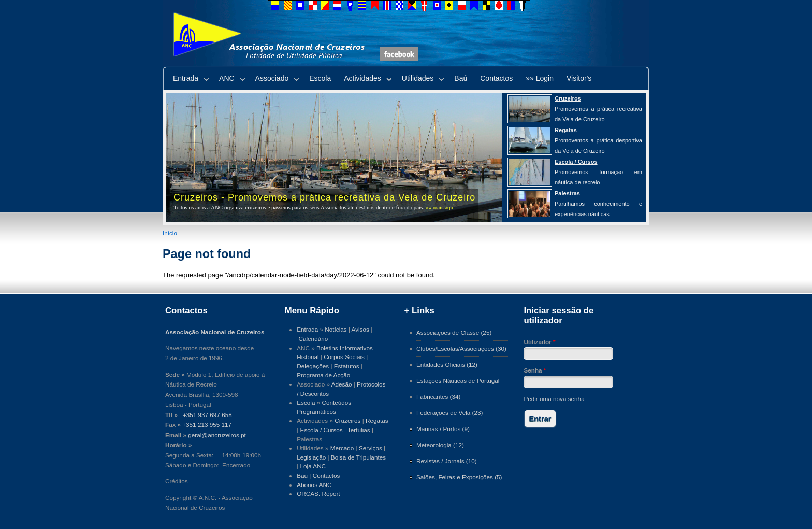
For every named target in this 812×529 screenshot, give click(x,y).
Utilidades (418, 78)
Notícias (336, 329)
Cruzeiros (347, 420)
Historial (308, 357)
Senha (535, 370)
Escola (320, 78)
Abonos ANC (314, 485)
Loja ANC (313, 466)
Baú (461, 78)
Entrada (186, 78)
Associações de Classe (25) (454, 332)
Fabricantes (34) (438, 397)
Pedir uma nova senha (554, 399)
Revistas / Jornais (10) (447, 461)
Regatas (377, 420)
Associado (272, 78)
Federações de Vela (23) (450, 413)
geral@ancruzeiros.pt (217, 435)
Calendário (314, 339)
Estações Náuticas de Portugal (458, 381)
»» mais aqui (440, 207)
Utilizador (539, 342)
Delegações (313, 366)
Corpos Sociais (344, 357)
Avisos (360, 329)
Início (170, 233)
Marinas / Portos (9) (443, 429)
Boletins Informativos (345, 348)
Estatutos (347, 366)
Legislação (311, 457)
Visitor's (579, 78)
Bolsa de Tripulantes (358, 457)
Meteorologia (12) (440, 445)
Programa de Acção (323, 375)
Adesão (342, 384)
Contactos (496, 78)
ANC (227, 78)
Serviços (371, 448)
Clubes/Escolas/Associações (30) (461, 348)
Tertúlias (359, 430)
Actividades (363, 78)
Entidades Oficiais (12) (447, 364)
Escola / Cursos (322, 430)
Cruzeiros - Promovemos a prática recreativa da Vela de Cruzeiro (324, 197)
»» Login (540, 78)
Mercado (342, 448)
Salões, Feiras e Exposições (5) (459, 477)
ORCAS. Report (318, 494)
